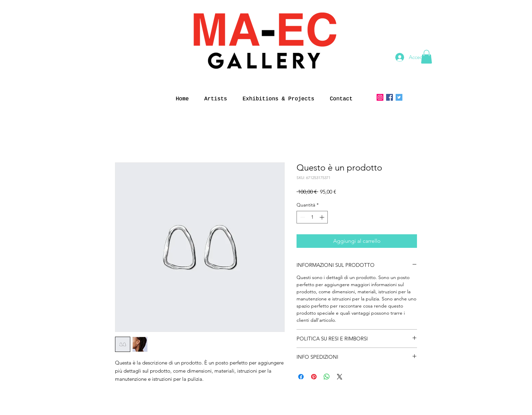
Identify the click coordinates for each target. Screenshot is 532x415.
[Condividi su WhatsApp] (327, 377)
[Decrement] (302, 217)
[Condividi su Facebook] (301, 377)
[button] (426, 57)
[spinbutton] (312, 217)
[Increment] (322, 217)
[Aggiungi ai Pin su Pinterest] (314, 377)
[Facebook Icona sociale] (389, 97)
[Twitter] (399, 97)
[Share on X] (340, 377)
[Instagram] (380, 97)
